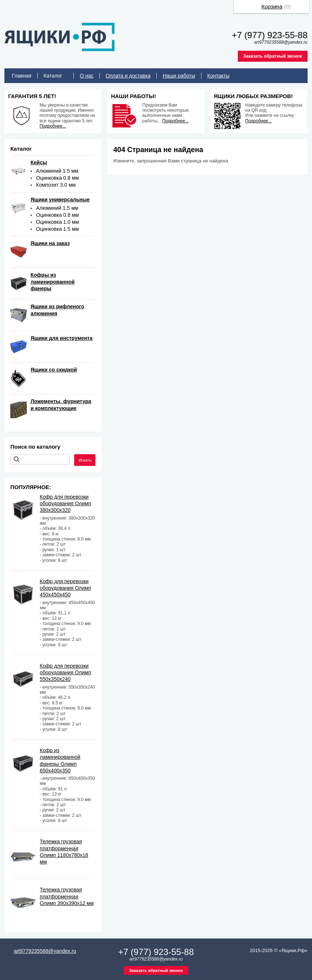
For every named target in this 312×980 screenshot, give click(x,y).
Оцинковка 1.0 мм (57, 222)
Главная (21, 76)
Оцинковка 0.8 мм (57, 178)
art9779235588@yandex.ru (45, 951)
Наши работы (179, 76)
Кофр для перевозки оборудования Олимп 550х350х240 (65, 672)
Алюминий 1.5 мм (57, 171)
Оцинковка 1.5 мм (57, 229)
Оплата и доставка (128, 76)
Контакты (218, 76)
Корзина (272, 6)
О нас (86, 76)
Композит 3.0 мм (56, 185)
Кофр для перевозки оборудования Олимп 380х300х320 (65, 503)
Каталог (53, 76)
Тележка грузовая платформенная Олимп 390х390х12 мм (67, 896)
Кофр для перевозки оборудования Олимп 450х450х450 (65, 588)
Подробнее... (53, 126)
